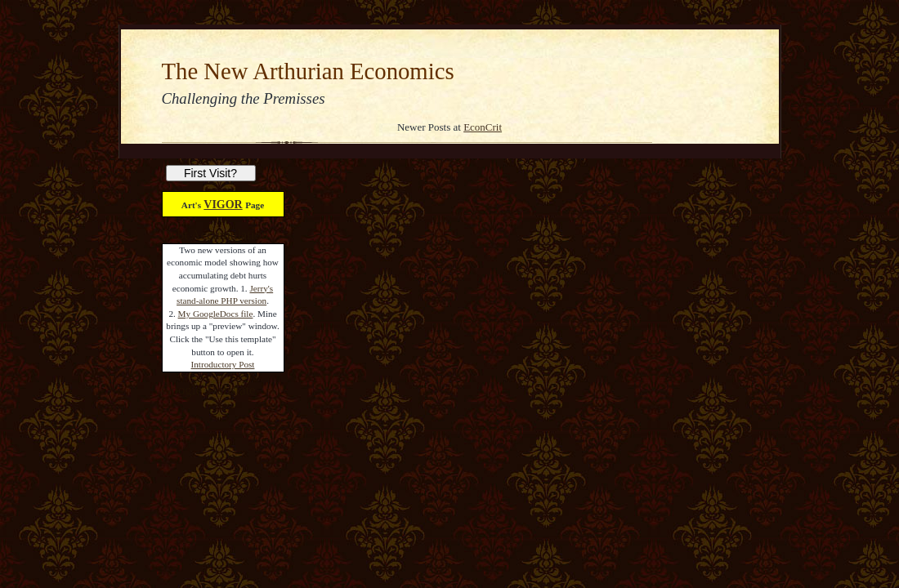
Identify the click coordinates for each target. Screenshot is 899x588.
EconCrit (483, 127)
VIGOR (223, 205)
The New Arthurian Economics (308, 71)
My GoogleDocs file (216, 314)
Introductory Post (223, 364)
